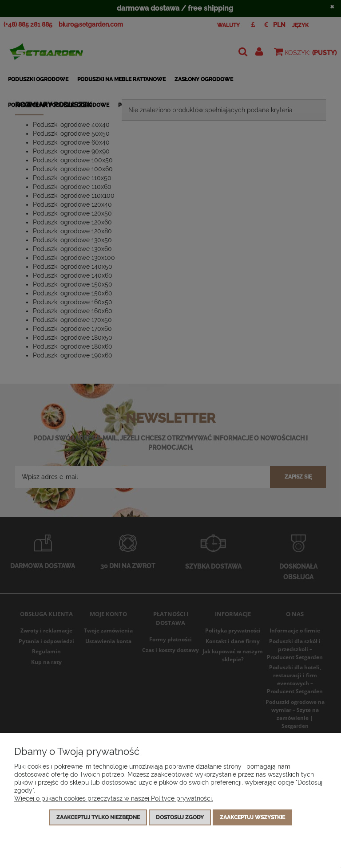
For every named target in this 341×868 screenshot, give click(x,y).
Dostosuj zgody (180, 817)
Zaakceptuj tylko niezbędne (98, 817)
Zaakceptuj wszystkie (252, 817)
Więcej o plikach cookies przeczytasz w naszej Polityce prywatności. (114, 798)
